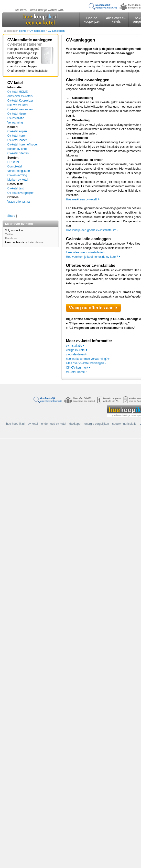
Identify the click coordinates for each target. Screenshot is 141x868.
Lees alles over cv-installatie (84, 252)
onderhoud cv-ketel (54, 424)
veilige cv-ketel (76, 350)
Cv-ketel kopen (17, 131)
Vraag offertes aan (19, 202)
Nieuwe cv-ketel (18, 105)
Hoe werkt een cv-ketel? (82, 199)
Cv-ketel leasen (17, 140)
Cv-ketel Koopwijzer (20, 101)
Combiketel (15, 166)
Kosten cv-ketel (17, 149)
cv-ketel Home (75, 372)
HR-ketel (13, 162)
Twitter (9, 234)
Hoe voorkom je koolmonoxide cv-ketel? (92, 257)
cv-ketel (33, 424)
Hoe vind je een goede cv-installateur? (91, 230)
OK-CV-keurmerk (77, 368)
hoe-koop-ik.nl (15, 424)
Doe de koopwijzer (92, 20)
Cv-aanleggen (56, 31)
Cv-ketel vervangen (20, 109)
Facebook (11, 238)
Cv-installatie (37, 31)
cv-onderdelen (75, 354)
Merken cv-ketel (18, 180)
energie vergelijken (97, 424)
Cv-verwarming (17, 175)
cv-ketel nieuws (34, 242)
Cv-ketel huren (17, 136)
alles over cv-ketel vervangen (85, 363)
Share (11, 216)
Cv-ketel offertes (18, 153)
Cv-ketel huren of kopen (23, 145)
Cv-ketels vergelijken (21, 193)
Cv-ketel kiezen (17, 114)
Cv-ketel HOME (17, 92)
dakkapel (75, 424)
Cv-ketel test (16, 188)
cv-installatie (74, 346)
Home (23, 31)
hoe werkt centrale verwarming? (87, 359)
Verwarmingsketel (19, 171)
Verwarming (15, 123)
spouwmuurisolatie (124, 424)
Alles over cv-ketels (116, 20)
